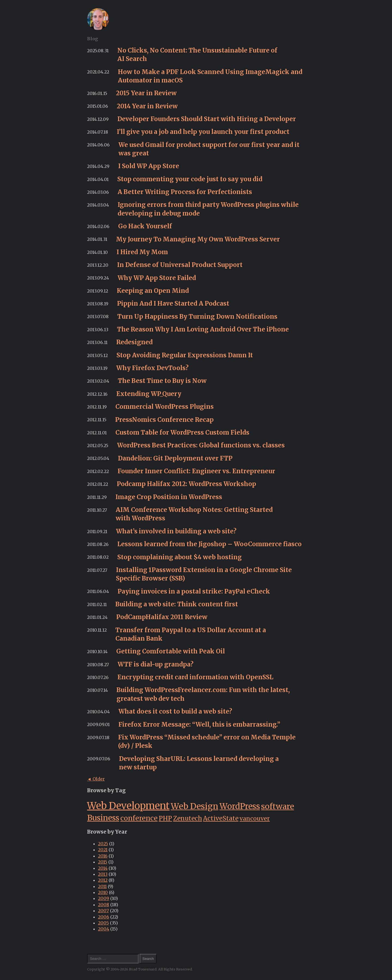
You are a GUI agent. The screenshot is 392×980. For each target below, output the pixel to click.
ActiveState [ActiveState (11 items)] (221, 818)
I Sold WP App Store (149, 166)
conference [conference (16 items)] (139, 818)
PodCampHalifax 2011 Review (162, 617)
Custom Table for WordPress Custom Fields (182, 432)
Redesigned (134, 342)
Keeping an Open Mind (153, 291)
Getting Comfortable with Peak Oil (171, 651)
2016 (103, 856)
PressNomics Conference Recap (164, 420)
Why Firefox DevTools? (152, 368)
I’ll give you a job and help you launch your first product (203, 132)
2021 (103, 850)
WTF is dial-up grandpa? (156, 664)
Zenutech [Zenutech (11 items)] (188, 818)
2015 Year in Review (146, 93)
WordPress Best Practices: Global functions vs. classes (201, 445)
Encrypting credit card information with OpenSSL (195, 677)
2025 (103, 844)
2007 (103, 911)
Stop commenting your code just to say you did (190, 179)
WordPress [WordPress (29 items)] (240, 806)
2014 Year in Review (147, 106)
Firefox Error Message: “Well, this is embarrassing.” (199, 724)
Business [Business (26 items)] (103, 818)
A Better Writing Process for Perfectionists (185, 192)
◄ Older (96, 779)
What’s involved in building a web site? (176, 531)
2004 (104, 929)
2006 (104, 917)
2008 (104, 905)
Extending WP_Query (149, 394)
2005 (103, 923)
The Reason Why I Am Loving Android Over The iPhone (203, 329)
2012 (103, 880)
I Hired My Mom (142, 252)
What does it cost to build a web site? (175, 711)
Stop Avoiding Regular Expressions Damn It (185, 355)
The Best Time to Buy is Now (162, 381)
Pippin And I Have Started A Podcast (173, 303)
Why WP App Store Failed (157, 278)
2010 (103, 892)
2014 (103, 868)
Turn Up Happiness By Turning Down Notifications (197, 317)
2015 (103, 862)
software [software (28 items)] (278, 806)
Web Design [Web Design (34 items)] (195, 806)
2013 (103, 874)
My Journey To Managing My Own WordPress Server (198, 239)
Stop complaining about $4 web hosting (180, 557)
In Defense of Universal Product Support (180, 265)
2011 (102, 886)
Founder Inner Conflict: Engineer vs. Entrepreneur (196, 471)
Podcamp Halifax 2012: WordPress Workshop (186, 484)
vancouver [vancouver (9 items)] (255, 818)
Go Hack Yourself (145, 226)
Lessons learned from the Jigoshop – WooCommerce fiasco (209, 544)
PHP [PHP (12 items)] (165, 818)
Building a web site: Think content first (177, 604)
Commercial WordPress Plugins (165, 407)
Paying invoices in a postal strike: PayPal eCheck (194, 591)
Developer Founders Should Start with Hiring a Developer (207, 119)
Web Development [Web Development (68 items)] (128, 806)
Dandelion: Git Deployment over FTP (175, 458)
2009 (104, 898)
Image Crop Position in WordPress (169, 497)
